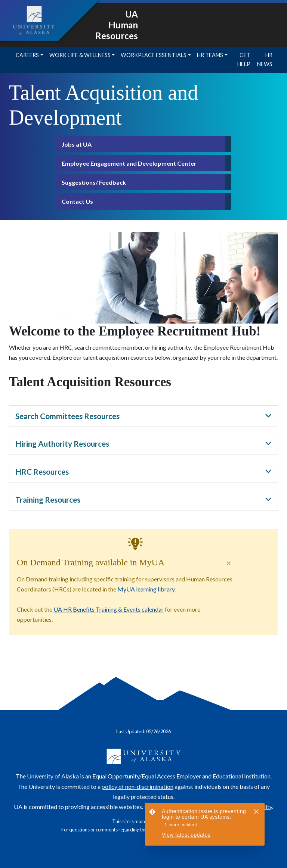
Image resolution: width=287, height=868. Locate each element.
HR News (265, 60)
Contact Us (77, 201)
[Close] (229, 563)
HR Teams (210, 55)
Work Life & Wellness (80, 55)
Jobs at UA (77, 144)
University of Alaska (53, 776)
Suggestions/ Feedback (94, 182)
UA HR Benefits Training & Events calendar (109, 609)
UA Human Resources (117, 25)
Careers (27, 55)
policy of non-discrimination (138, 786)
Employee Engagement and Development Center (129, 163)
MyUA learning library (146, 589)
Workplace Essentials (154, 55)
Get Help (244, 60)
